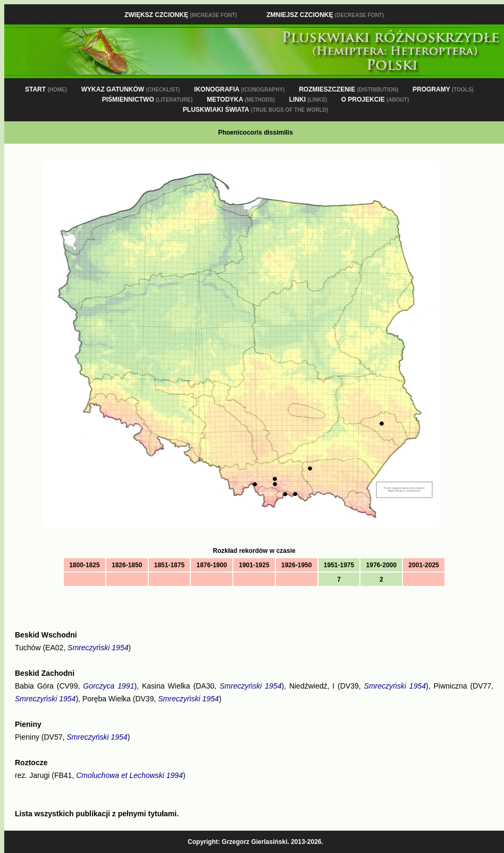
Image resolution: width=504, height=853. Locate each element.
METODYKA (241, 100)
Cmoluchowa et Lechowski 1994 (129, 775)
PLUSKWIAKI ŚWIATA (255, 110)
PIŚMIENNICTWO (148, 100)
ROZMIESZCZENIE (348, 89)
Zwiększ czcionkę (181, 15)
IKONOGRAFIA (239, 89)
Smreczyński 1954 (98, 648)
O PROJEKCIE (375, 100)
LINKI (308, 100)
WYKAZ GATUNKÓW (131, 89)
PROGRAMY (443, 89)
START (46, 89)
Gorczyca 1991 (108, 686)
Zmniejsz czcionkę (325, 15)
